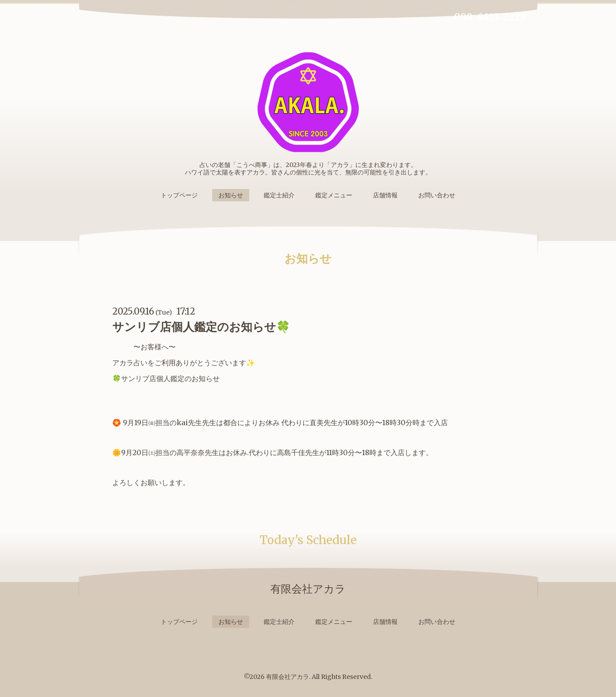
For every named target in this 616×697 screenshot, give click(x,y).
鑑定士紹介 (279, 195)
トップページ (179, 195)
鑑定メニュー (334, 195)
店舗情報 (385, 195)
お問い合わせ (437, 195)
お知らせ (231, 195)
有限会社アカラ (288, 677)
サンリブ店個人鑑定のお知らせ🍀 (201, 327)
